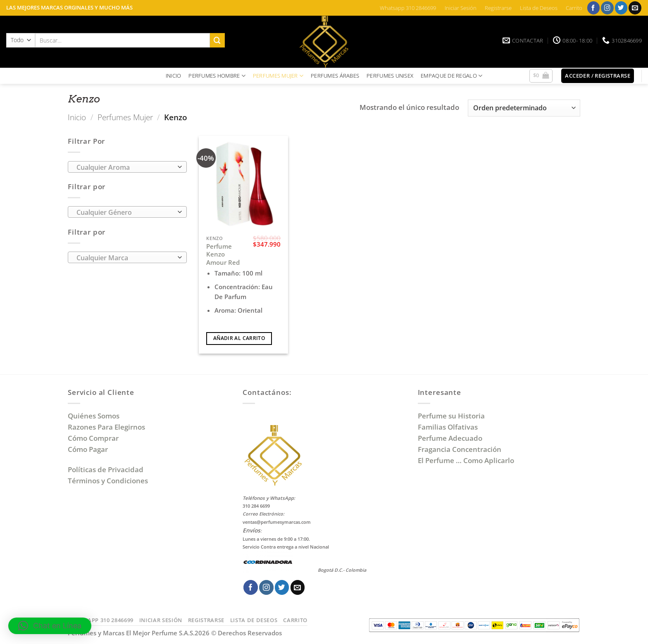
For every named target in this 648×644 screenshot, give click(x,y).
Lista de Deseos (539, 8)
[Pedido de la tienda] (524, 108)
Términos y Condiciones (108, 481)
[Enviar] (217, 40)
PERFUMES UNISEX (390, 76)
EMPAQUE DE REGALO (451, 76)
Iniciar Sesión (461, 8)
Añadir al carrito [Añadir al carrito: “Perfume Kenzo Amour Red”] (239, 338)
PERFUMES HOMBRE (217, 76)
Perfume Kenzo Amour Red (223, 254)
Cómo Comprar (94, 438)
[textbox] (125, 167)
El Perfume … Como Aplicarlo (466, 460)
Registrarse (498, 8)
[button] (541, 76)
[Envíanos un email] (635, 8)
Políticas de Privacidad (106, 469)
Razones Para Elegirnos (108, 427)
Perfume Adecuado (451, 438)
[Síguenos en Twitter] (621, 8)
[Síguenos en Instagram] (607, 8)
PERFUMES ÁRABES (335, 76)
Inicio (77, 117)
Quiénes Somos (95, 416)
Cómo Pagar (88, 449)
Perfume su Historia (451, 416)
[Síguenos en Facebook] (594, 8)
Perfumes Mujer (125, 117)
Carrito (574, 8)
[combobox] (127, 167)
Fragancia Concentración (460, 449)
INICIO (174, 76)
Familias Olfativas (448, 427)
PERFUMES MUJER (278, 76)
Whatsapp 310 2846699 (408, 8)
